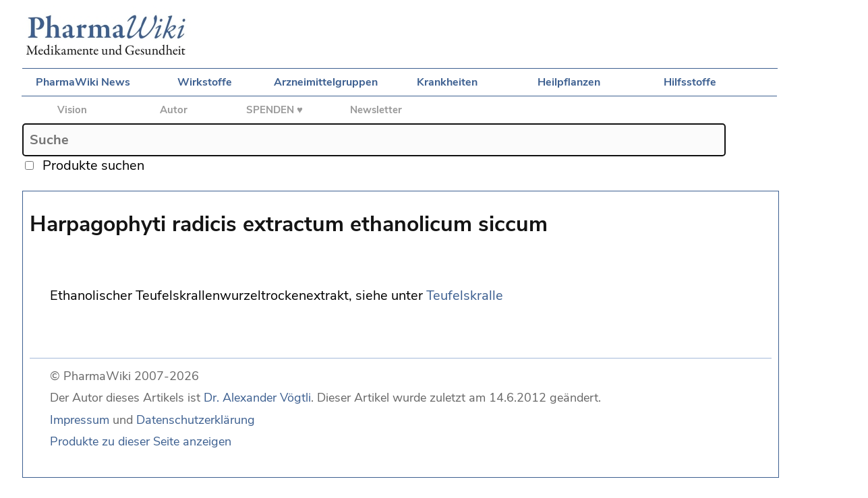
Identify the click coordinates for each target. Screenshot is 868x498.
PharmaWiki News (83, 82)
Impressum (80, 420)
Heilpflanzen (569, 82)
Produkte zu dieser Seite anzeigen (141, 441)
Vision (72, 110)
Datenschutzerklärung (196, 420)
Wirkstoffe (205, 82)
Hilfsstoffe (690, 82)
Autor (174, 110)
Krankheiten (447, 82)
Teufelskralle (465, 295)
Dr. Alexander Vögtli (257, 398)
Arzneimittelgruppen (326, 82)
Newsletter (376, 110)
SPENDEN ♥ (274, 110)
